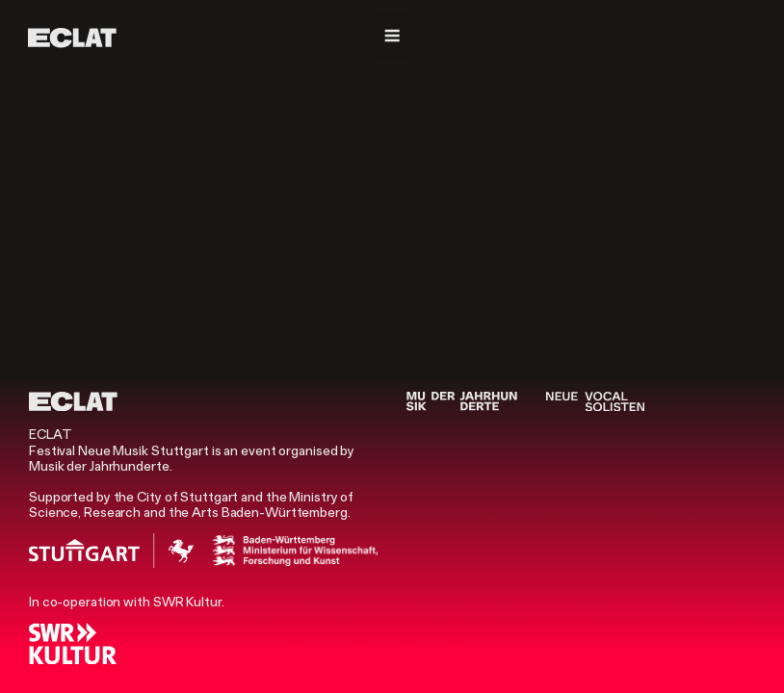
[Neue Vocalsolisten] (595, 401)
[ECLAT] (72, 38)
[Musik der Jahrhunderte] (462, 401)
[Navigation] (392, 36)
